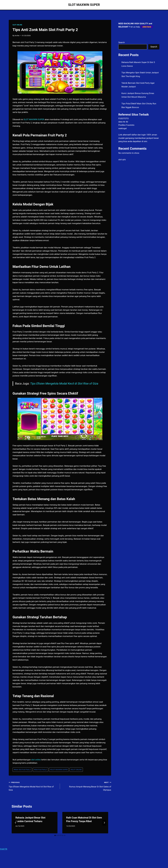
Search (122, 42)
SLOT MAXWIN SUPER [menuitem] (34, 119)
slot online (36, 760)
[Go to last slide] (16, 823)
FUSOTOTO (124, 118)
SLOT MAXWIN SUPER (59, 770)
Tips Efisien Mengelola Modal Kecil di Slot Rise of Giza (64, 384)
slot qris (122, 160)
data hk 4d (123, 122)
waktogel (123, 128)
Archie (17, 35)
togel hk (4, 849)
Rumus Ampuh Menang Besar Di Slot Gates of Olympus (87, 786)
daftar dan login (139, 135)
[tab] (55, 835)
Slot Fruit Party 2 (41, 770)
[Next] (104, 823)
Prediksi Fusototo (126, 125)
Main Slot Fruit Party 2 (22, 770)
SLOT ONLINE (17, 25)
